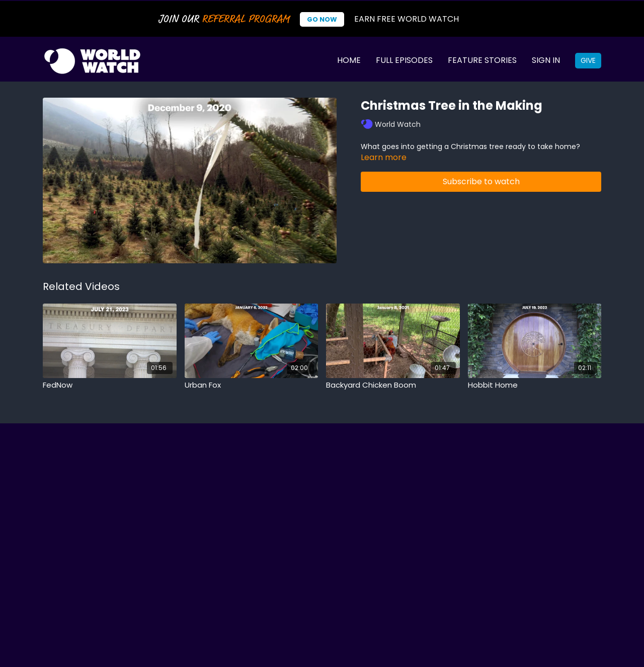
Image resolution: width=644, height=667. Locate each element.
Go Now (322, 19)
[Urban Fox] (252, 385)
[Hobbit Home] (535, 385)
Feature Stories (482, 60)
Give (588, 60)
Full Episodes (404, 60)
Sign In (546, 60)
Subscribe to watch (481, 181)
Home (349, 60)
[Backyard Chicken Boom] (393, 385)
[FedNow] (110, 385)
